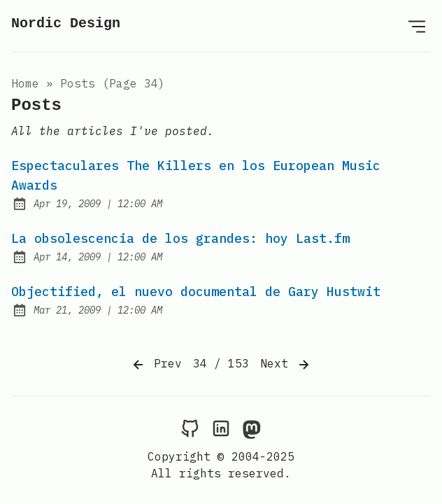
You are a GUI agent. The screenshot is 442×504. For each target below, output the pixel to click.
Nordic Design (66, 23)
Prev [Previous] (156, 365)
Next (286, 365)
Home (25, 83)
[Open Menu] (417, 26)
